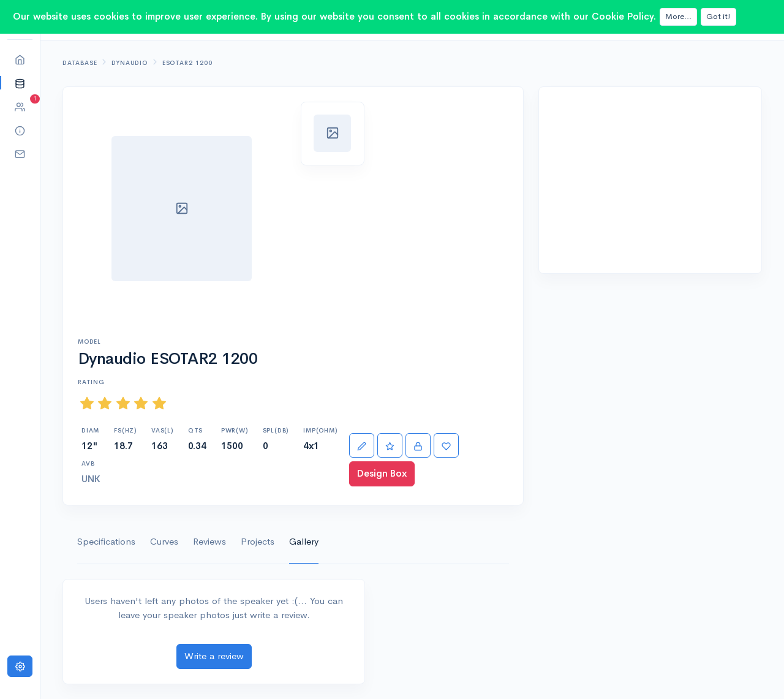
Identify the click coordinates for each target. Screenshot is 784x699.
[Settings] (20, 666)
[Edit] (362, 446)
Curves (164, 541)
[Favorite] (446, 446)
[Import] (418, 446)
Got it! (718, 16)
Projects (258, 541)
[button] (20, 83)
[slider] (123, 403)
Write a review (214, 656)
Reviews (209, 541)
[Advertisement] (650, 180)
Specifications (106, 541)
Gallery (304, 541)
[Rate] (390, 446)
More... (678, 16)
